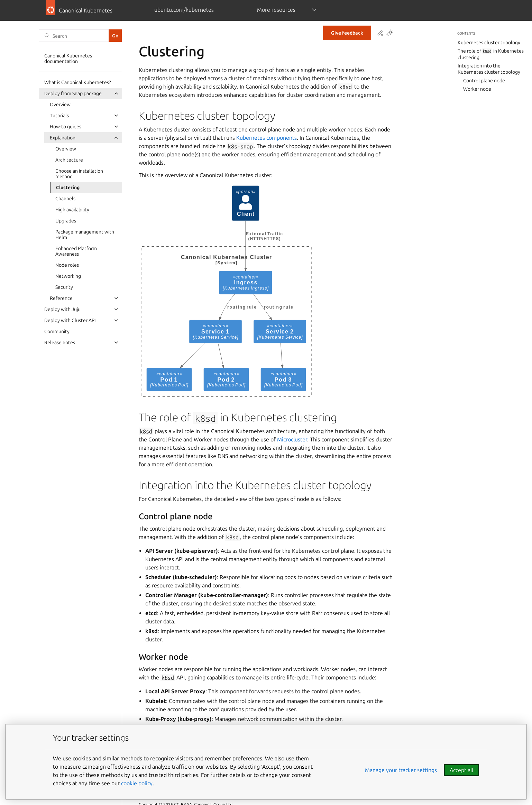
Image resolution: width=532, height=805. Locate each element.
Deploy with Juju (62, 309)
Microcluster (292, 439)
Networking (68, 276)
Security (64, 287)
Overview (60, 104)
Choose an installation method (79, 174)
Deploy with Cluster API (70, 320)
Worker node (477, 89)
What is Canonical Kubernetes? (77, 82)
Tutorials (59, 116)
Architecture (69, 160)
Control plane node (484, 81)
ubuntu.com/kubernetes (184, 10)
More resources (276, 10)
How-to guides (66, 127)
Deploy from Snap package (73, 93)
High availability (72, 210)
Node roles (67, 265)
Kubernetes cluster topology (489, 43)
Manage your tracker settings (401, 770)
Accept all (461, 770)
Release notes (60, 342)
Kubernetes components (267, 138)
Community (57, 331)
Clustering (68, 187)
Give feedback (347, 33)
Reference (61, 298)
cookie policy (137, 783)
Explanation (63, 138)
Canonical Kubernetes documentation (68, 58)
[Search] (74, 36)
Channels (65, 199)
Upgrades (66, 221)
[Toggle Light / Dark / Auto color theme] (390, 33)
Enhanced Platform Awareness (76, 251)
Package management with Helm (85, 235)
